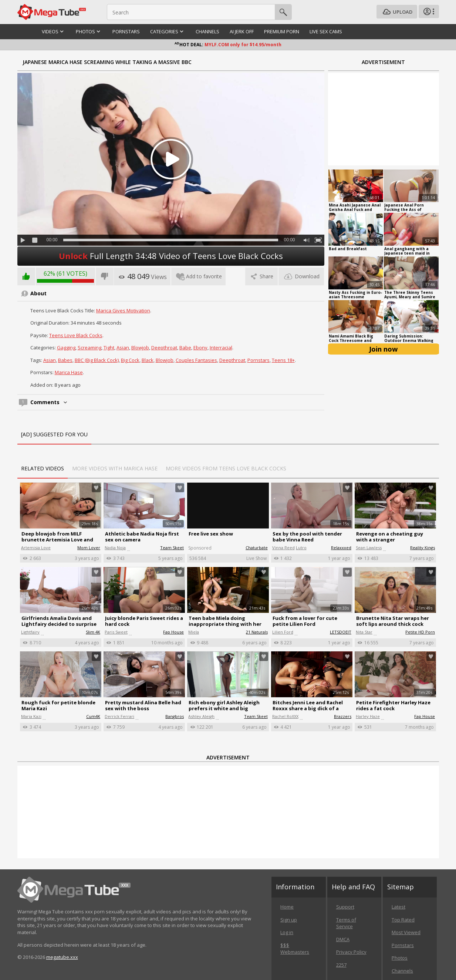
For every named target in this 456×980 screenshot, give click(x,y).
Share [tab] (261, 276)
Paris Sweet (116, 632)
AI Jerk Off (242, 31)
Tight (109, 348)
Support (345, 907)
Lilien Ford (283, 632)
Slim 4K (93, 632)
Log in (287, 932)
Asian (123, 348)
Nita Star (364, 632)
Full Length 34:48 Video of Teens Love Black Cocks (171, 256)
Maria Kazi (31, 716)
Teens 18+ (283, 360)
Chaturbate (257, 548)
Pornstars (126, 31)
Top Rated (403, 920)
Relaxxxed (341, 548)
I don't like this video (105, 276)
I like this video (26, 276)
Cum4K (93, 716)
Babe (185, 348)
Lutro (301, 548)
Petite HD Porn (420, 632)
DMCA (343, 939)
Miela (194, 632)
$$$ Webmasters (295, 949)
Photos (400, 958)
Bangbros (175, 716)
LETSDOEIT (341, 632)
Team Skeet (172, 548)
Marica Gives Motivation (123, 311)
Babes (65, 360)
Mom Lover (89, 548)
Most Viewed (406, 932)
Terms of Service (346, 923)
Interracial (221, 348)
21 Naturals (257, 632)
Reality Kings (423, 548)
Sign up (289, 920)
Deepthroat (164, 348)
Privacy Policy (351, 952)
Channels (207, 31)
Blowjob (140, 348)
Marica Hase (69, 372)
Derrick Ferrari (119, 716)
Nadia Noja (115, 548)
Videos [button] (54, 31)
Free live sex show (211, 534)
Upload (397, 12)
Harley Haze (368, 716)
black (148, 360)
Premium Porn (282, 31)
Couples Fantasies (196, 360)
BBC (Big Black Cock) (97, 360)
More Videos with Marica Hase (115, 468)
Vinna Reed (283, 548)
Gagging (66, 348)
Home (287, 907)
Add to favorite (199, 276)
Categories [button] (168, 31)
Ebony (200, 348)
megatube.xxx (62, 957)
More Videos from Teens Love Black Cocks (226, 468)
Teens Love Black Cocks (76, 335)
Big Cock (130, 360)
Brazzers (343, 716)
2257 (341, 965)
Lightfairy (30, 632)
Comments (50, 402)
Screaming (89, 348)
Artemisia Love (36, 548)
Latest (398, 907)
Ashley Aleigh (201, 716)
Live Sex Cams (326, 31)
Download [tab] (301, 276)
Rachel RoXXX (285, 716)
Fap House (173, 632)
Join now (383, 349)
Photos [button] (89, 31)
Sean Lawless (369, 548)
